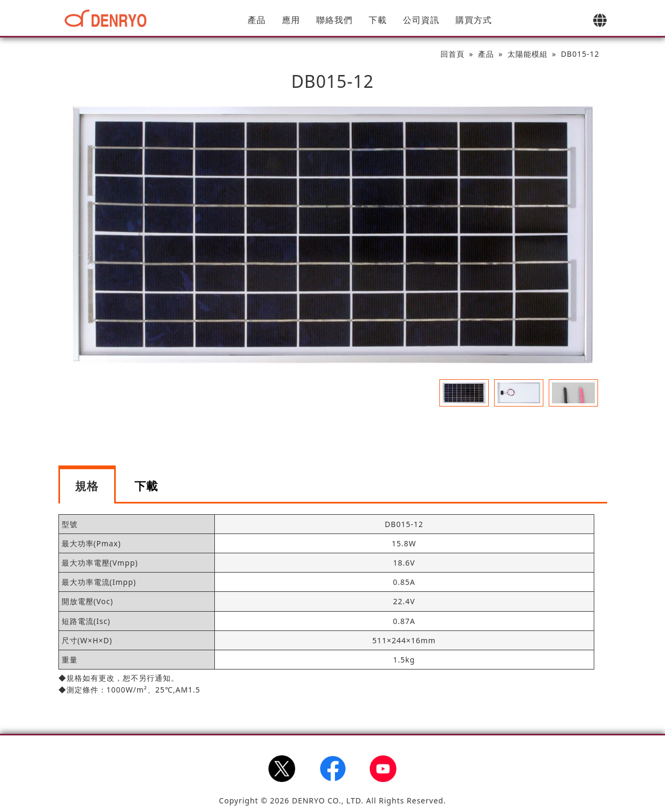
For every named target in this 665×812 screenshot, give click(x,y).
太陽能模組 (528, 54)
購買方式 (474, 20)
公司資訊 (421, 20)
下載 (378, 20)
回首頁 (453, 54)
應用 (291, 20)
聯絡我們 (334, 20)
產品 (257, 20)
